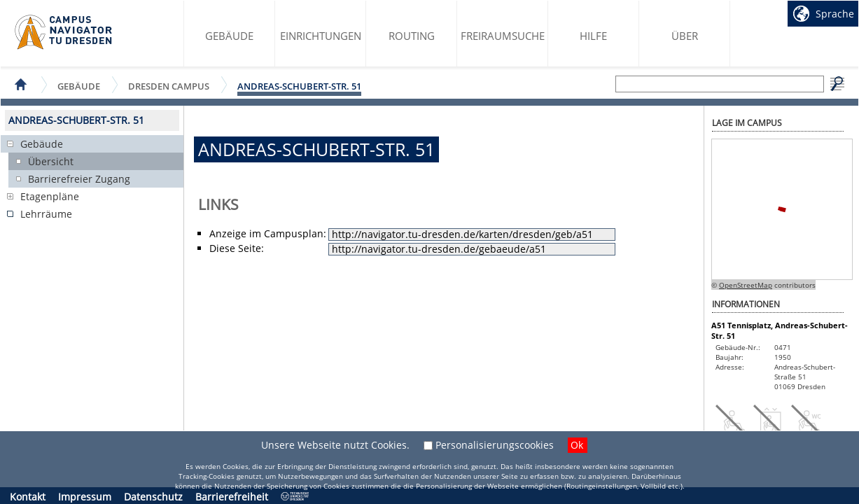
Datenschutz (153, 497)
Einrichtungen (321, 36)
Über (685, 36)
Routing (412, 36)
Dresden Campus (169, 86)
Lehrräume (46, 214)
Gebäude (229, 36)
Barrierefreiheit (232, 497)
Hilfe (593, 36)
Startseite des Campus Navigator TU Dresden (64, 32)
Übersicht (51, 161)
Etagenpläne (50, 196)
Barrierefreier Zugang (79, 179)
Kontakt (28, 497)
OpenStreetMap (746, 285)
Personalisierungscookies (495, 445)
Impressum (85, 497)
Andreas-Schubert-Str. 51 (299, 86)
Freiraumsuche (503, 36)
